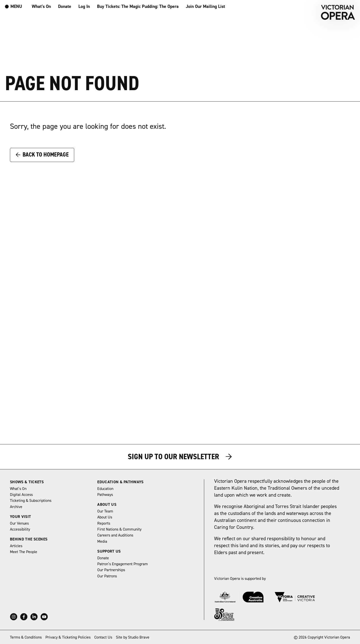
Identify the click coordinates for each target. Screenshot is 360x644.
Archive (16, 507)
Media (102, 541)
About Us (107, 505)
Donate (65, 7)
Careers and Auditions (115, 535)
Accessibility (20, 529)
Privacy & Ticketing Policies (68, 637)
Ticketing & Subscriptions (31, 501)
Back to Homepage (42, 155)
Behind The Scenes (29, 539)
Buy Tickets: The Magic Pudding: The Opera (138, 7)
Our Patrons (107, 576)
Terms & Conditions (26, 637)
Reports (104, 523)
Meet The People (24, 552)
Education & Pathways (120, 482)
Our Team (105, 511)
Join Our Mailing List (205, 7)
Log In (84, 7)
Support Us (109, 551)
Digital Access (21, 495)
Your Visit (20, 517)
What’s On (41, 7)
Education (105, 489)
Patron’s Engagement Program (123, 564)
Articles (16, 546)
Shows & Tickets (27, 482)
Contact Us (103, 637)
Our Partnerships (111, 570)
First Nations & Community (119, 529)
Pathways (105, 495)
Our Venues (19, 523)
